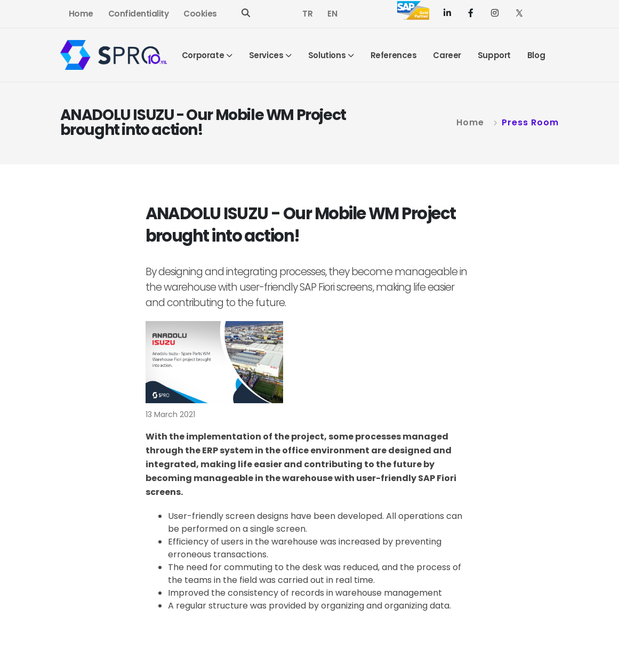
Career (447, 55)
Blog (536, 55)
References (394, 55)
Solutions (327, 55)
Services (266, 55)
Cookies (200, 14)
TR (307, 14)
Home (81, 14)
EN (332, 14)
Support (494, 55)
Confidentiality (139, 14)
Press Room (530, 122)
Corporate (203, 55)
